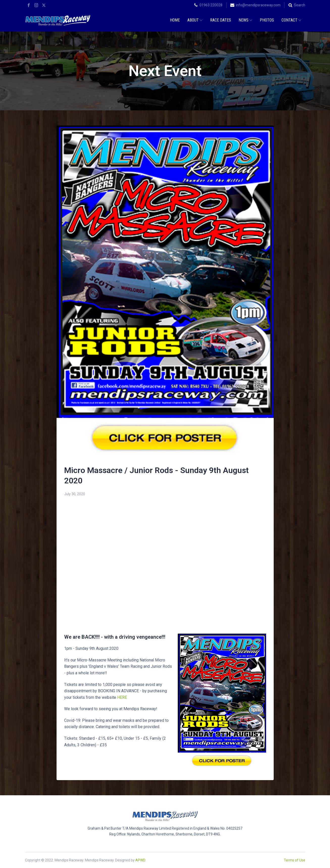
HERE (122, 697)
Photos (267, 20)
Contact (291, 20)
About (195, 20)
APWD (140, 860)
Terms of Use (295, 860)
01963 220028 (211, 5)
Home (175, 20)
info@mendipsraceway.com (258, 5)
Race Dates (221, 20)
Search (300, 5)
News (245, 20)
